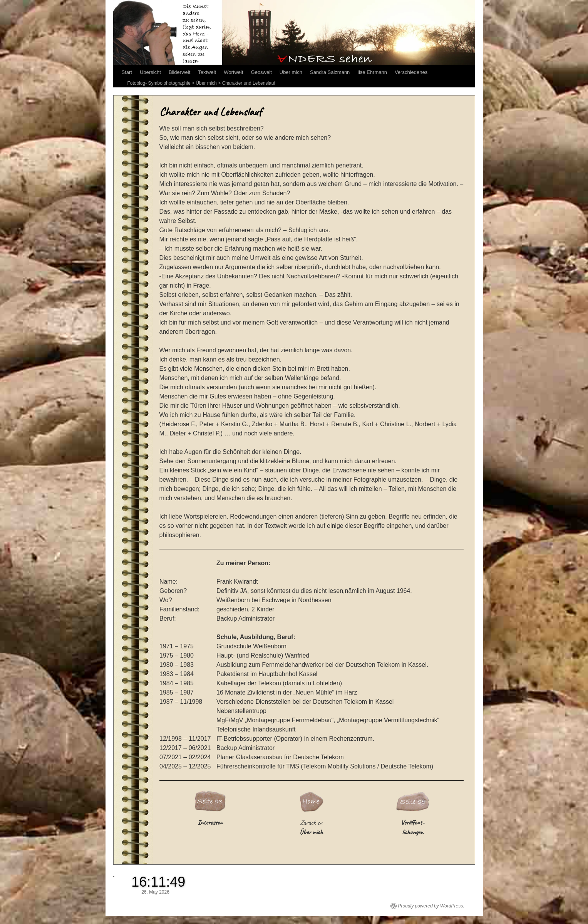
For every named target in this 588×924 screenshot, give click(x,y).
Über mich (291, 72)
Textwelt (207, 72)
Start (127, 72)
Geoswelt (261, 72)
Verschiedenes (411, 72)
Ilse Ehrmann (372, 72)
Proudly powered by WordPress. (431, 906)
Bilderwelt (179, 72)
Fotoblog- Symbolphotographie (159, 83)
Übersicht (150, 72)
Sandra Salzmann (330, 72)
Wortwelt (233, 72)
